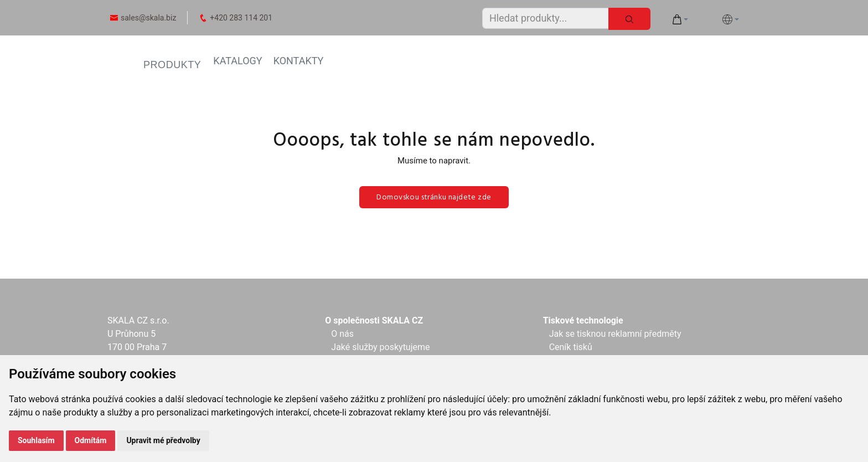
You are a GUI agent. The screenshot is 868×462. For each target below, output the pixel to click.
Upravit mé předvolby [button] (163, 440)
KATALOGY (237, 61)
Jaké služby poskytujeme (380, 347)
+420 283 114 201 (241, 18)
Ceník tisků (571, 347)
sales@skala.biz (148, 18)
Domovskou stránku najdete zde (434, 197)
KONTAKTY (299, 61)
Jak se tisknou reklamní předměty (615, 334)
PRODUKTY (172, 65)
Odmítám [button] (91, 440)
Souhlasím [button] (36, 440)
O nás (342, 334)
